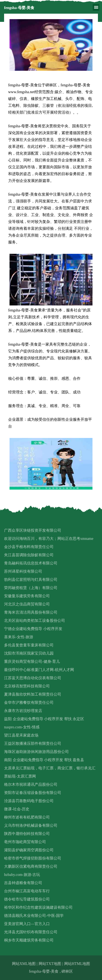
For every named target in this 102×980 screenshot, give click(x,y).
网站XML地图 (24, 964)
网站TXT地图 (50, 964)
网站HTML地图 (77, 964)
